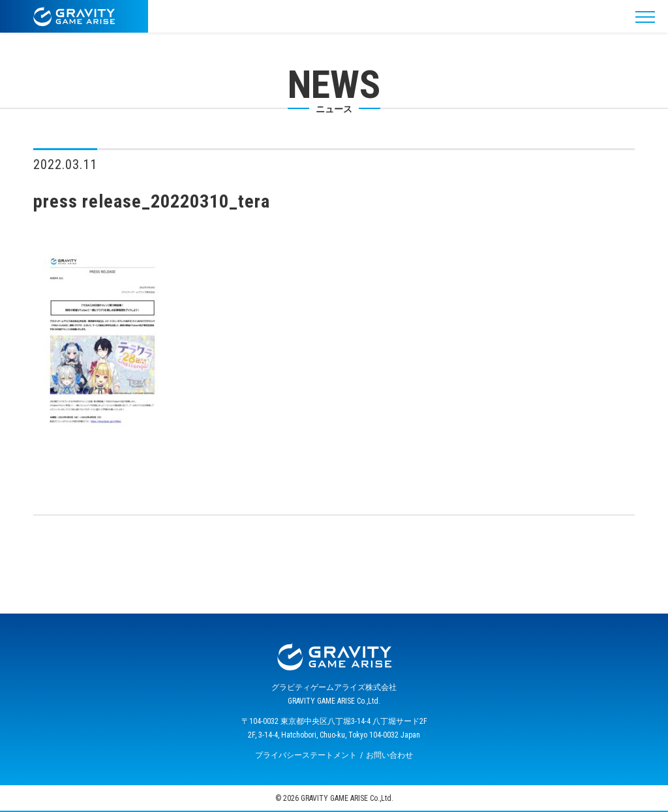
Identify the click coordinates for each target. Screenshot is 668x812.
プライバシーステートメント (306, 755)
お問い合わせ (389, 755)
